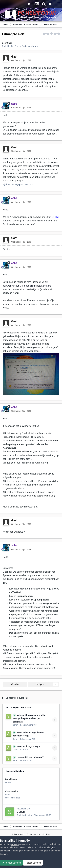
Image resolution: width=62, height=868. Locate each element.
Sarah (15, 725)
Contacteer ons (33, 834)
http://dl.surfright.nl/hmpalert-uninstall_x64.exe (27, 286)
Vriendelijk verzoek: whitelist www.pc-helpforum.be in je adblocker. (29, 718)
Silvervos (21, 812)
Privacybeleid (18, 834)
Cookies (46, 834)
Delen (15, 684)
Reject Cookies (33, 863)
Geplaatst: (21, 60)
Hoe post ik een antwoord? (30, 757)
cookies (15, 844)
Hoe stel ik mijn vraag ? (28, 746)
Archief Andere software (26, 46)
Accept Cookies (11, 863)
